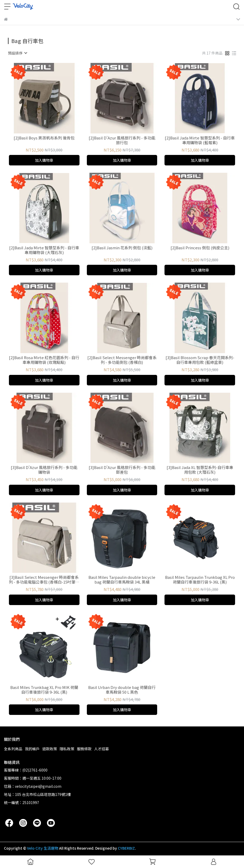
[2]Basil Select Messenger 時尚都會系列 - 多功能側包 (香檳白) (122, 360)
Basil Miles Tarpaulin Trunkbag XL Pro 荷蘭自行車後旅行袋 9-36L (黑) (200, 580)
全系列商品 (13, 749)
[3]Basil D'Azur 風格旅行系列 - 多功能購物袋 (44, 470)
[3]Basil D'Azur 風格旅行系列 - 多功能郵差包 (122, 470)
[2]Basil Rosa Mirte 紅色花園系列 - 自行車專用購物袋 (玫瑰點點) (44, 360)
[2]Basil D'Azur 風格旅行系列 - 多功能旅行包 (122, 140)
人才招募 (102, 749)
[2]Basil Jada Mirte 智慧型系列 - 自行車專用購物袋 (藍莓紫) (200, 140)
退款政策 (50, 749)
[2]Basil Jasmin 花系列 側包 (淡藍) (122, 248)
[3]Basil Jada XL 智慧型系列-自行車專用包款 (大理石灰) (200, 470)
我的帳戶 (32, 749)
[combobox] (17, 53)
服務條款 (84, 749)
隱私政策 (67, 749)
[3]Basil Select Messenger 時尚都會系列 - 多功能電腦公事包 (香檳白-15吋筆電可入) (44, 580)
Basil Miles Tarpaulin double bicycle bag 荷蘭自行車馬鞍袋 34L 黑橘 (122, 580)
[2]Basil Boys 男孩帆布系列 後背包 (44, 138)
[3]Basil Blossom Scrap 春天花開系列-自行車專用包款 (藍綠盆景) (200, 360)
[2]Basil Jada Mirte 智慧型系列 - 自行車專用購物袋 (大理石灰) (44, 250)
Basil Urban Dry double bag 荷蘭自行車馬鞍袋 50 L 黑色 (122, 690)
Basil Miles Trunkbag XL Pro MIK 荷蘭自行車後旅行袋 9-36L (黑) (44, 690)
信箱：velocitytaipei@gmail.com (33, 786)
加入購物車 (44, 160)
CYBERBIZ (126, 848)
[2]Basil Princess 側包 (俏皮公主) (200, 248)
